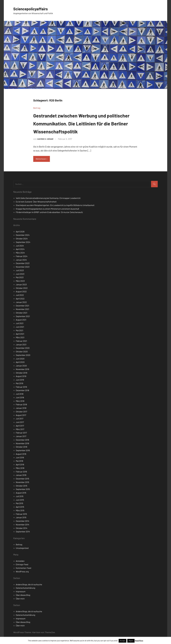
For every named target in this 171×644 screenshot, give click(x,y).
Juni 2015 (20, 500)
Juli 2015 (20, 497)
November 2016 (22, 444)
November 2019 (22, 370)
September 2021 (23, 317)
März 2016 (20, 468)
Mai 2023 (20, 278)
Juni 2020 (20, 359)
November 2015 (22, 482)
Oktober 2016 (21, 447)
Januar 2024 (21, 260)
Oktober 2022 (22, 288)
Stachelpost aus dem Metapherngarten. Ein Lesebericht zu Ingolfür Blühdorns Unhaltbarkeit (55, 206)
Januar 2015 (21, 518)
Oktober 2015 (21, 486)
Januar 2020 (21, 366)
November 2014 (22, 525)
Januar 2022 (21, 302)
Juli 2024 (20, 246)
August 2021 (21, 320)
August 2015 (21, 493)
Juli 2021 (20, 324)
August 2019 (21, 377)
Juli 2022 (20, 295)
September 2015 (23, 489)
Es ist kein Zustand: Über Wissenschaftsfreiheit (36, 202)
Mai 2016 (19, 461)
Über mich (20, 599)
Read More (139, 641)
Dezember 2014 (22, 521)
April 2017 (20, 426)
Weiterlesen (42, 159)
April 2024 (20, 249)
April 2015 (20, 507)
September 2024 (23, 242)
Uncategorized (22, 548)
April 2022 (20, 299)
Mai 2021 (19, 331)
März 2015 (20, 511)
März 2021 (20, 338)
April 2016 (20, 465)
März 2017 (20, 430)
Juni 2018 (20, 398)
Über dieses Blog (23, 595)
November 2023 (23, 267)
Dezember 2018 (22, 391)
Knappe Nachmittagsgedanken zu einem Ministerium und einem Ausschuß (47, 209)
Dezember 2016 (22, 440)
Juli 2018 (20, 394)
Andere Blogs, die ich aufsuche (29, 585)
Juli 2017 (20, 419)
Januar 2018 (21, 408)
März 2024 (20, 253)
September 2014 (23, 532)
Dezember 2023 (23, 264)
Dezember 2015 (22, 479)
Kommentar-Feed (23, 568)
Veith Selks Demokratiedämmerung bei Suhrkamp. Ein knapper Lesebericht (48, 198)
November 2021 (22, 309)
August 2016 (21, 454)
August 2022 (21, 292)
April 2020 (20, 362)
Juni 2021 (20, 327)
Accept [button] (122, 641)
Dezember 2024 (23, 235)
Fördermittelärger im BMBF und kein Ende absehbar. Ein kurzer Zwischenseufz (49, 213)
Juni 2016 (20, 458)
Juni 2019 (20, 380)
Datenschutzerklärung (25, 588)
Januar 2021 (21, 345)
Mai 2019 (19, 384)
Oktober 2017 (21, 412)
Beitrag (37, 108)
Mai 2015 (19, 504)
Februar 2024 (22, 257)
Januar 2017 (21, 437)
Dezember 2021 (22, 306)
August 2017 (21, 415)
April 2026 (20, 232)
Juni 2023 (20, 274)
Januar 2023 (21, 285)
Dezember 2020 (23, 348)
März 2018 (20, 401)
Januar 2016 (21, 475)
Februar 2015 (21, 514)
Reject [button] (131, 641)
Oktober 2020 (22, 352)
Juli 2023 (20, 271)
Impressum (21, 592)
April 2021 (20, 334)
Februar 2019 (21, 387)
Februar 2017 (21, 433)
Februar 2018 (21, 405)
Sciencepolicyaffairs (33, 9)
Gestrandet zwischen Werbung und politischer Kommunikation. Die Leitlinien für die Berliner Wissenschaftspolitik (85, 123)
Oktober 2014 (21, 528)
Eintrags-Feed (22, 565)
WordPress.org (22, 572)
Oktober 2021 (21, 313)
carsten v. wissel (45, 139)
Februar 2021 (21, 341)
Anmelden (20, 561)
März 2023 (20, 281)
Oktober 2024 (22, 239)
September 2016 (23, 451)
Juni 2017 (20, 422)
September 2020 (23, 355)
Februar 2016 (21, 472)
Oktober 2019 (21, 373)
